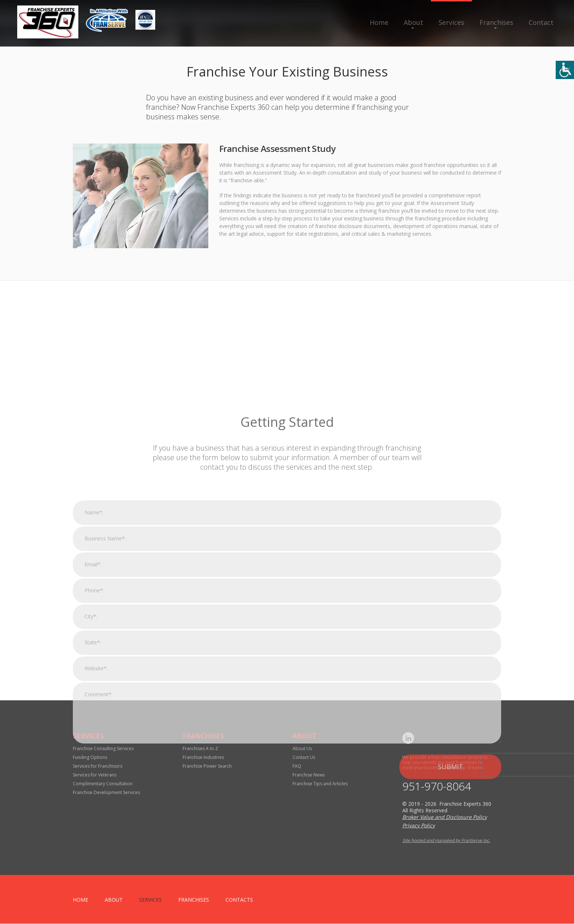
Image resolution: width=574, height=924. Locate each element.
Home (379, 22)
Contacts (239, 900)
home (81, 900)
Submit (450, 876)
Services (451, 22)
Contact (541, 22)
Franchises (496, 22)
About (413, 22)
